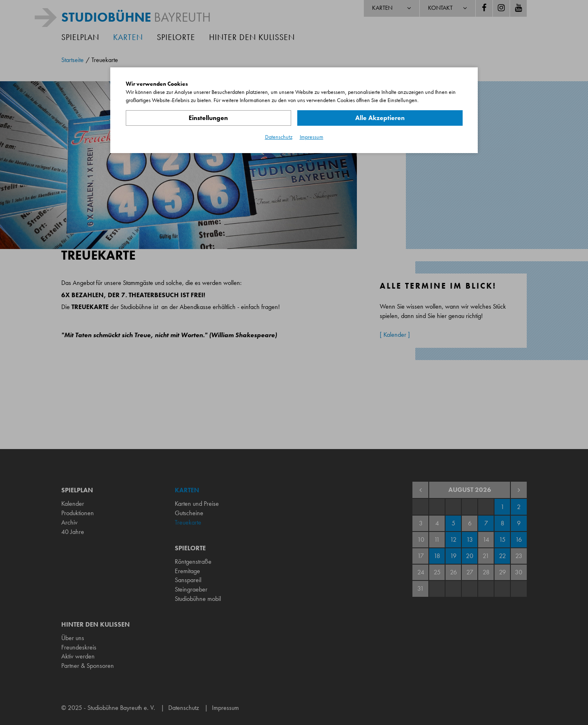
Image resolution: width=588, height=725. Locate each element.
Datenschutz (279, 137)
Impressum (312, 137)
